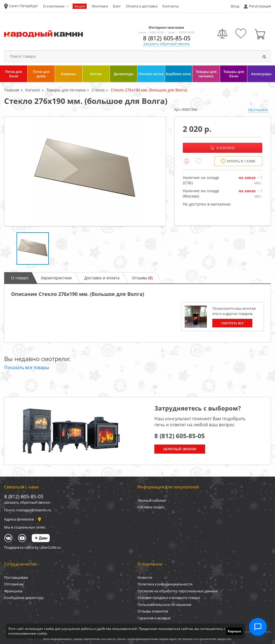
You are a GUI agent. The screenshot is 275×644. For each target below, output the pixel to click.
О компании (54, 6)
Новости (145, 577)
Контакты (171, 6)
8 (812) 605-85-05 (167, 38)
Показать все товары (27, 367)
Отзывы (142, 278)
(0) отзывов (258, 110)
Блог (117, 6)
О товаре (20, 278)
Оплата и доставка (142, 6)
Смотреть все (232, 323)
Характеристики (56, 278)
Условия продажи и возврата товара (169, 598)
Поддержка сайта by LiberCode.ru (32, 547)
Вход (235, 6)
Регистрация (260, 6)
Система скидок (151, 507)
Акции (80, 6)
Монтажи (100, 6)
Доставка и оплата (102, 278)
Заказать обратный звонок (167, 44)
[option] (85, 171)
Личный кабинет (152, 500)
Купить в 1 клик (238, 161)
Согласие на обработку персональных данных (178, 591)
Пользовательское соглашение (164, 604)
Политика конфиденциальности (165, 584)
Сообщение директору (24, 598)
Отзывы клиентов (153, 611)
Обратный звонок (180, 449)
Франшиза (13, 591)
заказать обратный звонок (27, 502)
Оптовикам (14, 584)
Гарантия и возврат (154, 618)
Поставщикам (16, 577)
